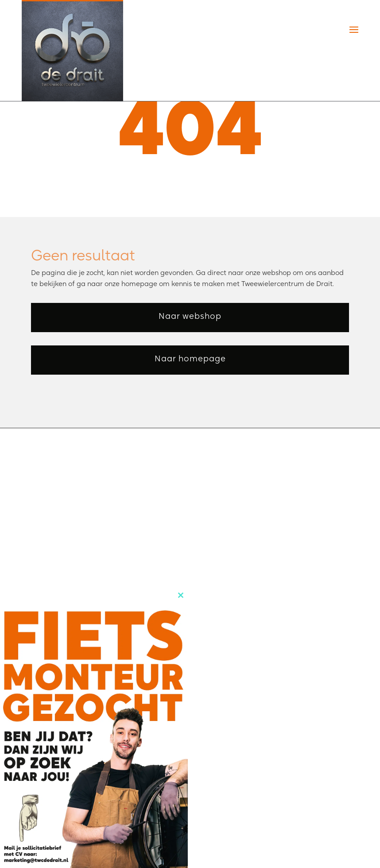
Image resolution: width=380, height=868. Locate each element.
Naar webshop (190, 316)
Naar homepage (190, 358)
